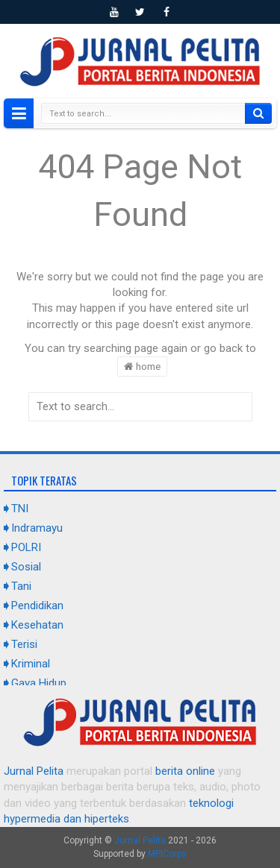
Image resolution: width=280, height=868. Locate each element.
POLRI (26, 547)
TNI (20, 509)
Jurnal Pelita (34, 771)
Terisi (24, 644)
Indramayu (37, 528)
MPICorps (167, 854)
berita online (185, 771)
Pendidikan (37, 606)
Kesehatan (37, 625)
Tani (21, 586)
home (142, 366)
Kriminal (31, 664)
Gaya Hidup (39, 683)
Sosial (26, 567)
